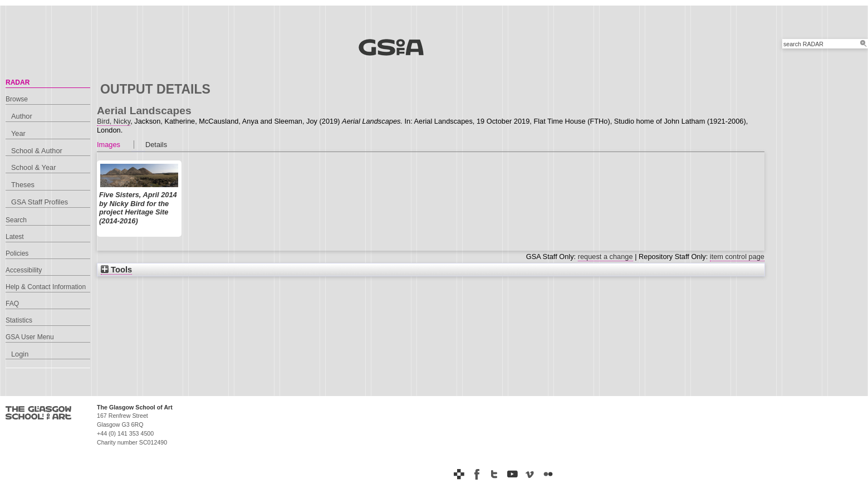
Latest (15, 237)
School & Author (37, 151)
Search (16, 220)
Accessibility (24, 270)
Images (109, 145)
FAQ (12, 304)
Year (18, 133)
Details (156, 145)
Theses (23, 185)
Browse (17, 99)
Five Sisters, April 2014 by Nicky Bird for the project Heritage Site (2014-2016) (138, 208)
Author (22, 116)
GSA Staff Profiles (40, 202)
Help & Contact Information (46, 287)
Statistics (19, 320)
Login (20, 354)
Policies (17, 253)
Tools (116, 270)
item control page (737, 257)
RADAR (18, 82)
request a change (605, 257)
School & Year (33, 167)
